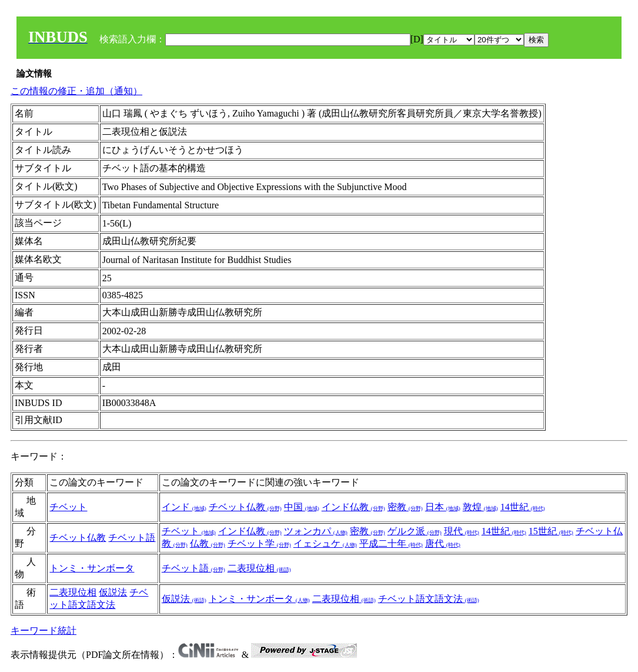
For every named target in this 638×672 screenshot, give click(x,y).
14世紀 (523, 507)
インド (184, 507)
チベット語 (132, 538)
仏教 (208, 543)
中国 (302, 507)
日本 (443, 507)
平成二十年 (391, 543)
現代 (462, 531)
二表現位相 (259, 568)
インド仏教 (353, 507)
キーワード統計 (44, 631)
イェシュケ (325, 543)
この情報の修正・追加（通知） (76, 91)
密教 (405, 507)
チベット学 (259, 543)
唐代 (443, 543)
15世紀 (551, 531)
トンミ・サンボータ (92, 568)
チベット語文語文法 (429, 599)
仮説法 (113, 592)
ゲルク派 (415, 531)
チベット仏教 (245, 507)
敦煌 (480, 507)
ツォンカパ (316, 531)
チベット (68, 507)
